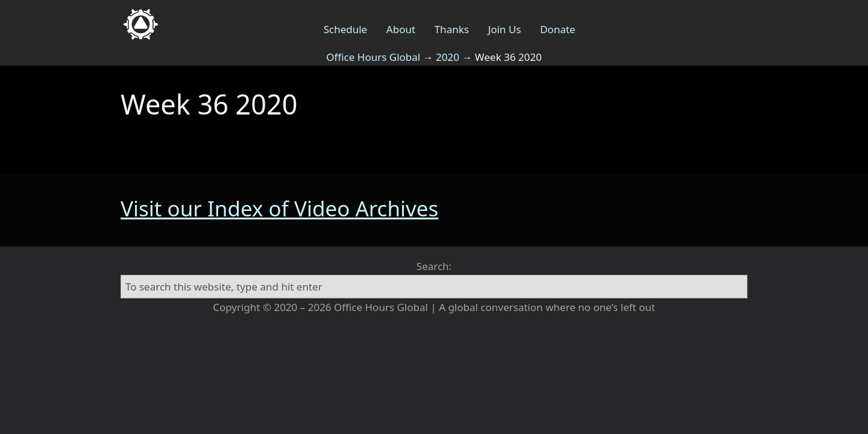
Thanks (452, 29)
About (401, 29)
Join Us (505, 29)
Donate (558, 29)
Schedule (346, 29)
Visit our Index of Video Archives (279, 208)
